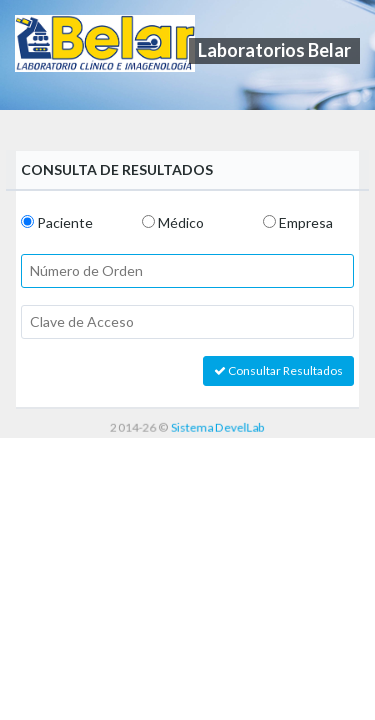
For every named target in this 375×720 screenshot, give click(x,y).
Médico (181, 222)
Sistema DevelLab (218, 426)
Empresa (306, 222)
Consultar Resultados (278, 370)
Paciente (65, 222)
